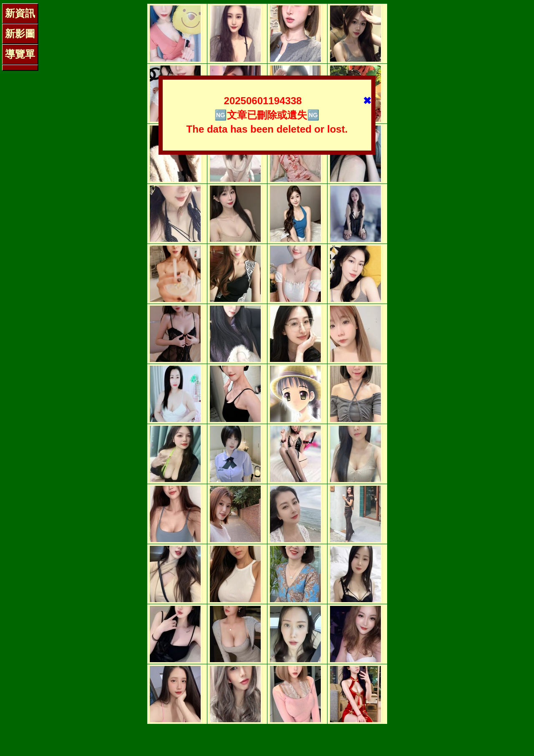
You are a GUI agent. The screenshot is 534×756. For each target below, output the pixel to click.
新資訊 (20, 13)
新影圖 (20, 34)
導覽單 (20, 54)
